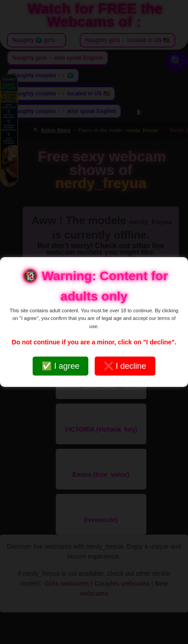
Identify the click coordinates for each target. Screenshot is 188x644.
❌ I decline (125, 366)
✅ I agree (60, 366)
